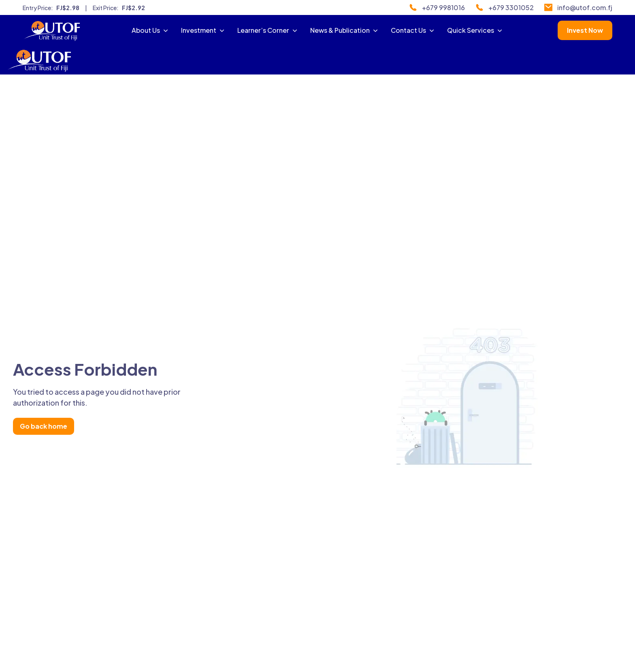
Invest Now (585, 30)
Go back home (44, 426)
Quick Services (475, 30)
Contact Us (413, 30)
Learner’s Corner (268, 30)
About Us (151, 30)
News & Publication (345, 30)
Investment (203, 30)
